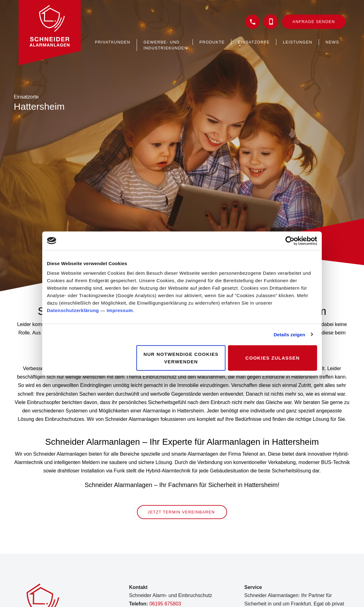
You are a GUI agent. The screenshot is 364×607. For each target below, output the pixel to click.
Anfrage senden (314, 22)
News (332, 42)
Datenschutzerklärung (73, 310)
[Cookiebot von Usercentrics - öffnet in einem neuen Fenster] (290, 241)
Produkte (212, 42)
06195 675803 (165, 604)
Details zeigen (289, 334)
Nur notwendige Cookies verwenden (181, 358)
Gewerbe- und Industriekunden (166, 45)
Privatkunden (113, 42)
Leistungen (298, 42)
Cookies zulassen (273, 358)
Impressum (120, 310)
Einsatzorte (254, 42)
